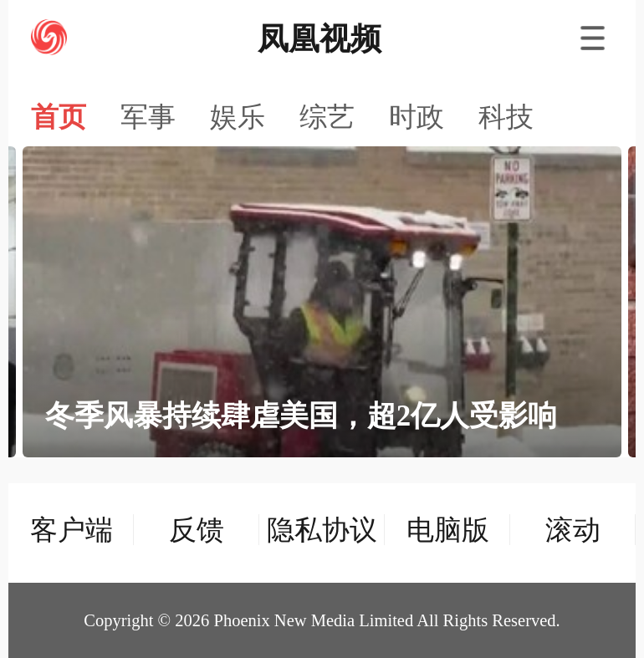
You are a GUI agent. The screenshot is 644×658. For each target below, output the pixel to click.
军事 (148, 117)
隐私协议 (322, 530)
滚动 (573, 530)
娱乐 (238, 117)
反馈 (197, 530)
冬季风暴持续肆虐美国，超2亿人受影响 (301, 416)
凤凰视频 (319, 39)
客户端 (72, 530)
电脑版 (448, 530)
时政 (417, 117)
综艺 (327, 117)
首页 (59, 117)
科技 (506, 117)
